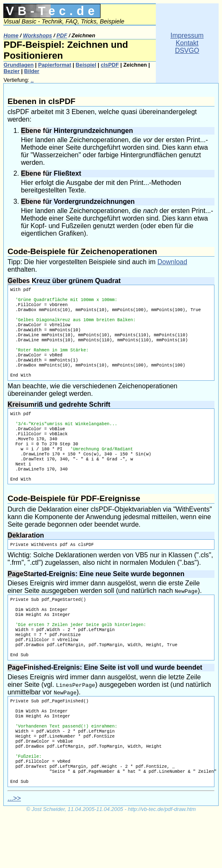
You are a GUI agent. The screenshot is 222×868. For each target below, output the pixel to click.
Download (172, 262)
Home (11, 35)
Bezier (11, 71)
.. (32, 80)
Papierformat (55, 65)
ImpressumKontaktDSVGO (187, 43)
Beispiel (86, 65)
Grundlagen (18, 65)
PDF (62, 35)
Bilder (32, 71)
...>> (14, 850)
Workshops (37, 35)
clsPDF (110, 65)
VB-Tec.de (52, 11)
